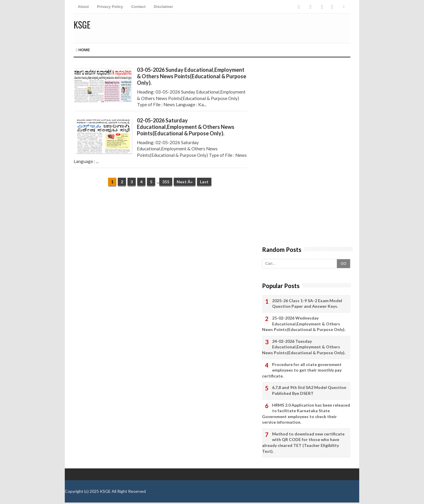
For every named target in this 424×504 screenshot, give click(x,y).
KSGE (105, 491)
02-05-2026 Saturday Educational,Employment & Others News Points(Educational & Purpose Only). (186, 127)
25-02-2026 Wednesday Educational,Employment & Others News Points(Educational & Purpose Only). (304, 324)
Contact (138, 7)
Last (204, 182)
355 (166, 182)
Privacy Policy (110, 7)
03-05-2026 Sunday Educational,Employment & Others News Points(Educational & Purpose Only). (192, 76)
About (83, 7)
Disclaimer (163, 7)
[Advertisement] (160, 237)
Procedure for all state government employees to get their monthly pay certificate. (302, 370)
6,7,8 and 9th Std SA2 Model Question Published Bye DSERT (309, 390)
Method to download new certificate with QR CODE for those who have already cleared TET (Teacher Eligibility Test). (303, 443)
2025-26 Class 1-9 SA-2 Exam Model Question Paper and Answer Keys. (307, 303)
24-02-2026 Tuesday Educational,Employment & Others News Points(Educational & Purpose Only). (304, 347)
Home (83, 50)
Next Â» (185, 182)
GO (343, 264)
